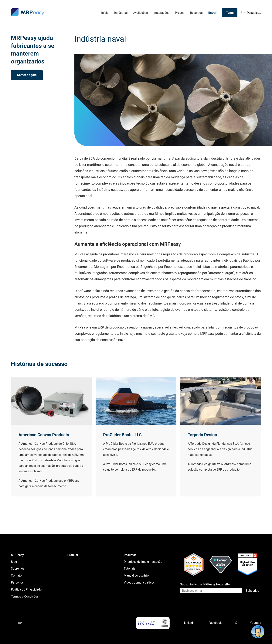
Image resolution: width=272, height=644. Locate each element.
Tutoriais (130, 569)
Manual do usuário (136, 576)
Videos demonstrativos (139, 583)
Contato (16, 576)
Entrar (212, 13)
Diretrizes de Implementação (143, 562)
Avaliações (140, 13)
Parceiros (17, 583)
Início (105, 13)
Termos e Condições (25, 596)
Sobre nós (18, 569)
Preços (180, 13)
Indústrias (121, 13)
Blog (14, 562)
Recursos (196, 13)
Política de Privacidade (26, 589)
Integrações (161, 13)
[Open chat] (258, 632)
